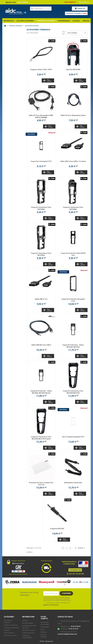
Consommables (9, 633)
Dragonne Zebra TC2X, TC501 (41, 70)
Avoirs (43, 630)
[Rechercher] (41, 9)
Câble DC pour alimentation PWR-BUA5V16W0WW (41, 116)
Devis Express (70, 2)
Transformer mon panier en (76, 13)
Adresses (44, 632)
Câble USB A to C (41, 299)
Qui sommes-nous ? (29, 630)
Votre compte (44, 618)
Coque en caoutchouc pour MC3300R (73, 208)
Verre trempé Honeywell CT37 (73, 437)
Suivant (82, 548)
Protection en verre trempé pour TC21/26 (41, 484)
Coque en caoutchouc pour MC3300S (41, 208)
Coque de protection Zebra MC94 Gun (73, 254)
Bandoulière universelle (73, 483)
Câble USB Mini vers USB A (41, 345)
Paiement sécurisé (28, 633)
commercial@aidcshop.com (67, 634)
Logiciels (7, 630)
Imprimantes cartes (10, 635)
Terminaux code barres (11, 628)
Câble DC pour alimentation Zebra (73, 115)
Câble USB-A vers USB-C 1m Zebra (73, 161)
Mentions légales (28, 623)
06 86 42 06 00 (68, 629)
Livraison (25, 620)
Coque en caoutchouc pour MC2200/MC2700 (73, 392)
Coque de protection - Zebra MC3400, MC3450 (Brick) (41, 392)
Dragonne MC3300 (57, 529)
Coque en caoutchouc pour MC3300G (41, 254)
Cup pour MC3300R (73, 70)
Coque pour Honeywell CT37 (41, 161)
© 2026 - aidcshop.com (46, 641)
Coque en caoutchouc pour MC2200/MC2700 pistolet (41, 438)
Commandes (45, 627)
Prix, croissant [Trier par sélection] (77, 33)
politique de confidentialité (51, 605)
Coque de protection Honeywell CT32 (73, 300)
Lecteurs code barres (11, 625)
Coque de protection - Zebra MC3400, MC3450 (73, 346)
